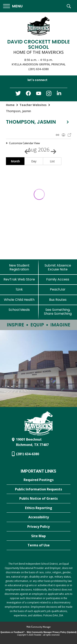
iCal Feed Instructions (57, 135)
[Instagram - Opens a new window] (49, 95)
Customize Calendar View (24, 143)
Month (15, 161)
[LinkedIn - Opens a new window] (59, 94)
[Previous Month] (25, 150)
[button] (13, 6)
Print (63, 135)
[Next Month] (52, 150)
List (52, 161)
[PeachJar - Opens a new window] (58, 289)
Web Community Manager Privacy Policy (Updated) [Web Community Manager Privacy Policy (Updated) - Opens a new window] (52, 632)
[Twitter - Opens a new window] (18, 94)
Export (69, 135)
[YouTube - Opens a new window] (39, 94)
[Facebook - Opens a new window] (28, 95)
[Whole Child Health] (19, 300)
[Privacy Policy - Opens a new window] (38, 527)
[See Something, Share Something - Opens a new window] (58, 312)
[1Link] (19, 289)
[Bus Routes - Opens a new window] (58, 300)
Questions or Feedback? (12, 632)
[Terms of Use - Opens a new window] (38, 545)
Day (34, 161)
